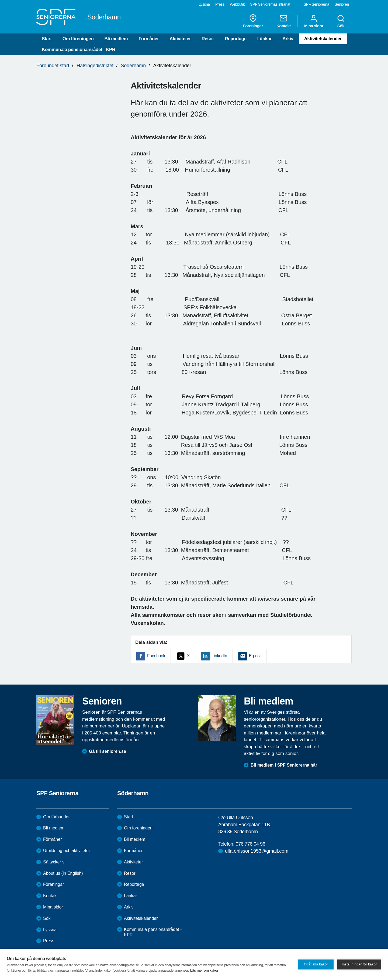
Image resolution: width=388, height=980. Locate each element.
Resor (208, 39)
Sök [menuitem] (341, 21)
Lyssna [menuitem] (204, 4)
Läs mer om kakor (204, 970)
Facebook (156, 656)
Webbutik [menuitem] (237, 4)
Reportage (235, 39)
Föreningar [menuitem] (253, 21)
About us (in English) (63, 873)
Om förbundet (56, 817)
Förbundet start (53, 66)
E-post (255, 656)
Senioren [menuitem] (342, 4)
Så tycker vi (54, 862)
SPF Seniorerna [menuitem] (316, 4)
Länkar (264, 39)
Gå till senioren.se (108, 751)
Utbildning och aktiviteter (67, 851)
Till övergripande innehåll (0, 0)
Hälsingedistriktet (95, 66)
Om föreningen (78, 39)
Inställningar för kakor (359, 964)
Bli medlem (116, 39)
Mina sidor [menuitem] (314, 21)
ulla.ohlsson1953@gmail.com (257, 851)
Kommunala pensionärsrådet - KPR (79, 50)
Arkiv (288, 39)
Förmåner (149, 39)
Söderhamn (133, 66)
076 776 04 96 (250, 844)
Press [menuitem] (220, 4)
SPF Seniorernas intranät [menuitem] (270, 4)
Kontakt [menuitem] (284, 21)
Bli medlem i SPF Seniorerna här (284, 765)
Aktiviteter (180, 39)
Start (47, 39)
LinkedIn (219, 656)
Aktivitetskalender (323, 39)
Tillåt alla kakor (316, 964)
